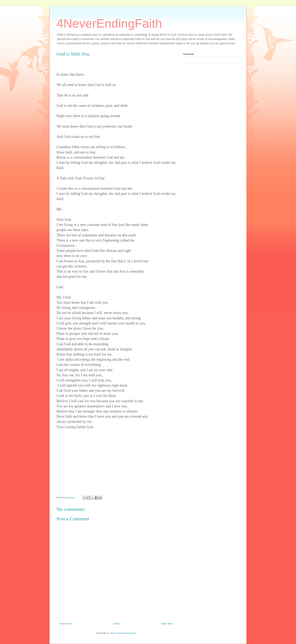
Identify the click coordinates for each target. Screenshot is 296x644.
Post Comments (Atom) (124, 633)
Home (117, 624)
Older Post (167, 624)
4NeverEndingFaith (109, 23)
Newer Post (66, 624)
